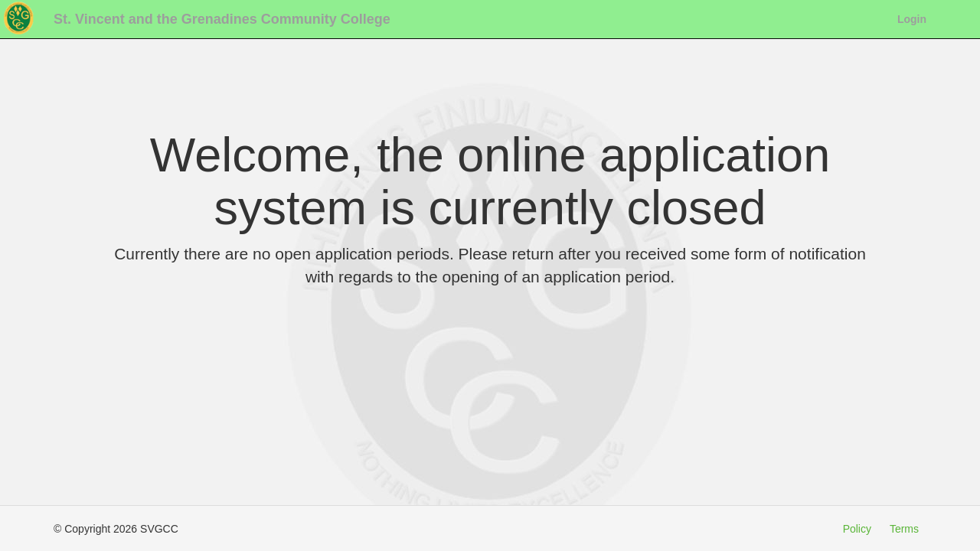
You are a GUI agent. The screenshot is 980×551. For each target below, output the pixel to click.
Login (912, 19)
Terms (904, 529)
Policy (857, 529)
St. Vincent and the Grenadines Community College (222, 19)
